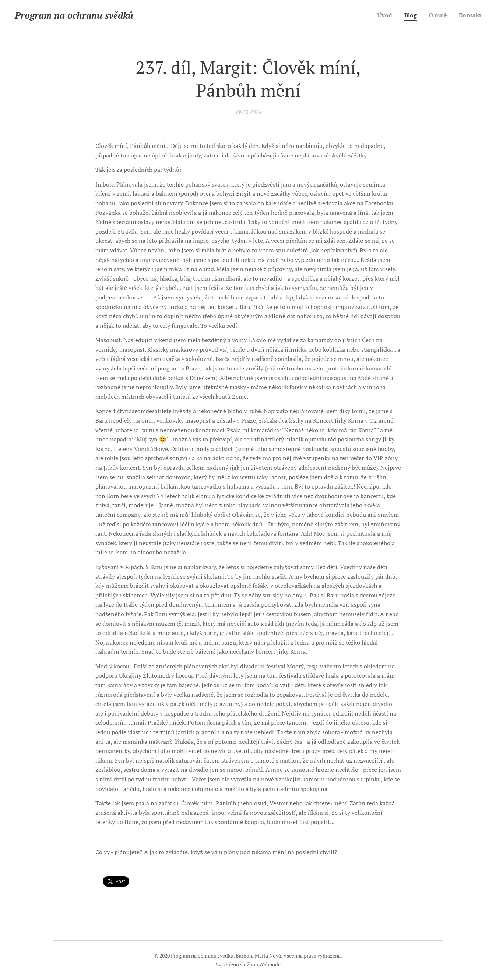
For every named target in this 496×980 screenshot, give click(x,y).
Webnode (270, 964)
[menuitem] (382, 15)
